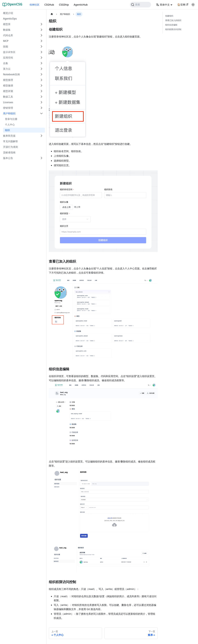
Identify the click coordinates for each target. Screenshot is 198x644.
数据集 (7, 30)
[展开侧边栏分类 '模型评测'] (41, 91)
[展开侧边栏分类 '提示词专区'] (41, 52)
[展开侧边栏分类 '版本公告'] (41, 158)
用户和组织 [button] (9, 113)
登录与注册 (11, 119)
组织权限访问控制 (173, 29)
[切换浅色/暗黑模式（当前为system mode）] (193, 5)
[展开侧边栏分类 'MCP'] (41, 41)
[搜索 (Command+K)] (140, 5)
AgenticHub (81, 5)
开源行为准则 (11, 147)
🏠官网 (183, 5)
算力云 (7, 69)
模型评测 (8, 91)
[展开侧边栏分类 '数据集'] (41, 30)
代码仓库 (8, 35)
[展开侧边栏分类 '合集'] (41, 63)
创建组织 (169, 16)
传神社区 (34, 5)
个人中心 (10, 125)
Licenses (8, 102)
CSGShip (64, 5)
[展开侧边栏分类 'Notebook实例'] (41, 74)
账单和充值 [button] (9, 136)
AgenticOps (10, 19)
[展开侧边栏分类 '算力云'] (41, 69)
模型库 (7, 24)
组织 (7, 130)
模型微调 (8, 86)
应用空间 (8, 58)
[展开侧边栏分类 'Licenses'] (41, 102)
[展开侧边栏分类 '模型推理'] (41, 80)
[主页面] (52, 14)
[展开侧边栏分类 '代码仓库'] (41, 35)
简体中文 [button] (163, 5)
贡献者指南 (9, 152)
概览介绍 (8, 13)
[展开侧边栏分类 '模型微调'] (41, 86)
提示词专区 (9, 52)
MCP (6, 41)
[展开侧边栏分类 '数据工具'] (41, 97)
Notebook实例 (11, 74)
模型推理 (8, 80)
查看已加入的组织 (173, 20)
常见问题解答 (11, 141)
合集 (6, 63)
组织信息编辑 (171, 25)
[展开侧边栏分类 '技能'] (41, 46)
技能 (6, 46)
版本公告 (8, 158)
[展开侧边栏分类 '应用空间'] (41, 58)
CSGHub (49, 5)
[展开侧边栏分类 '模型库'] (41, 24)
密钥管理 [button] (8, 108)
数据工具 (8, 97)
